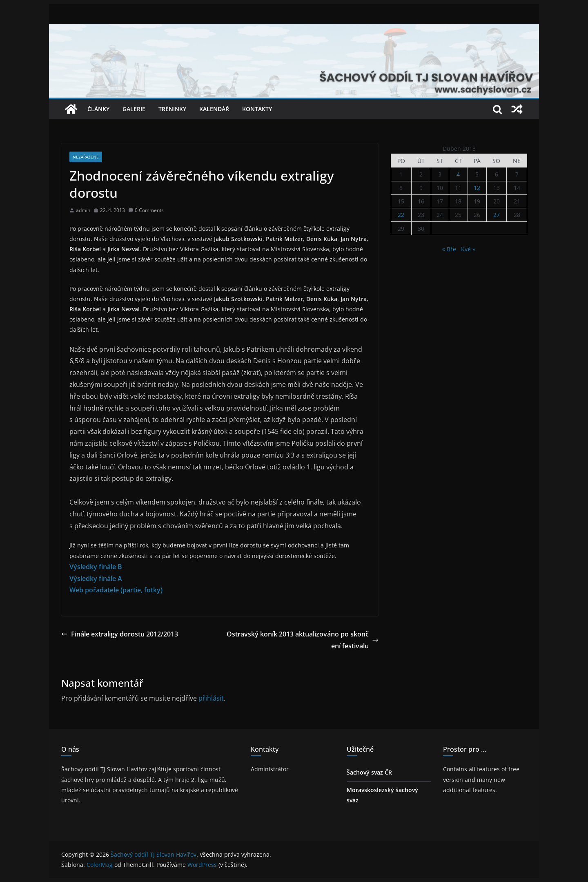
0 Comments (146, 210)
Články (98, 109)
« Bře (449, 249)
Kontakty (257, 109)
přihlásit (211, 698)
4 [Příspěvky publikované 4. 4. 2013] (458, 174)
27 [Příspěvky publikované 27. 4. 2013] (497, 215)
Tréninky (172, 109)
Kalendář (214, 109)
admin (83, 210)
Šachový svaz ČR (369, 772)
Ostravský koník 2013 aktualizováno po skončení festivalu (303, 640)
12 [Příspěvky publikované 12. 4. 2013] (477, 188)
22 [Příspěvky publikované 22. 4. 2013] (401, 215)
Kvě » (468, 249)
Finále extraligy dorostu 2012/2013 (120, 634)
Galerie (134, 109)
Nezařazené (86, 157)
